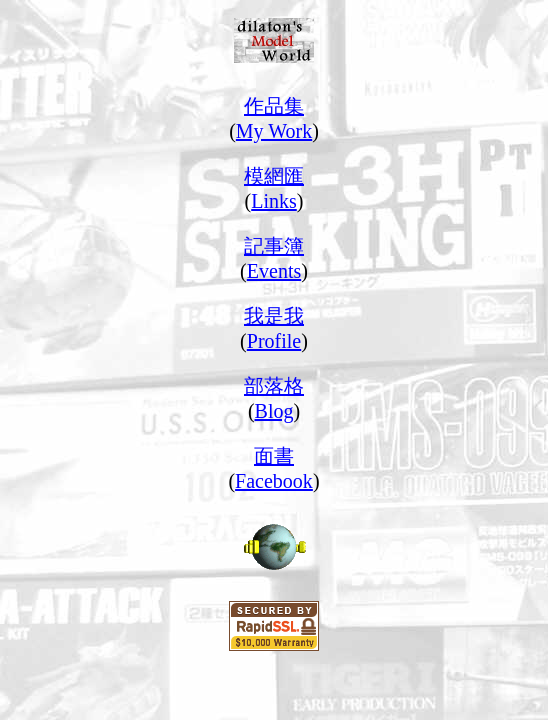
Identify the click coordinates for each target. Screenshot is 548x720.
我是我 (274, 316)
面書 (274, 456)
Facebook (274, 481)
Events (274, 271)
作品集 (274, 106)
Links (274, 201)
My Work (274, 131)
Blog (274, 411)
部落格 (274, 386)
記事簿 (274, 246)
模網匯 (274, 176)
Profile (274, 341)
